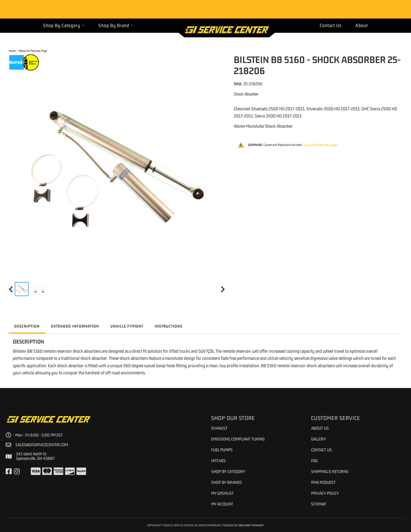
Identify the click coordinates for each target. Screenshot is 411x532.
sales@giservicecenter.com (42, 445)
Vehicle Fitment (127, 326)
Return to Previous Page (33, 51)
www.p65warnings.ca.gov (321, 145)
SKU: (238, 84)
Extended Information (75, 326)
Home (12, 51)
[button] (64, 26)
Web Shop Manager (251, 525)
